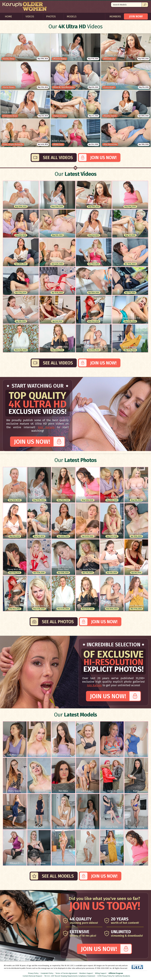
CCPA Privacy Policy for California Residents (114, 976)
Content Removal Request (32, 976)
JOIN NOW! (136, 16)
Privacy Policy (33, 973)
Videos (30, 16)
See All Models (58, 876)
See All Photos (58, 622)
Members (115, 16)
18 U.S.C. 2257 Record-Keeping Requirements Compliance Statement (70, 976)
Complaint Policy (47, 973)
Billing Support (101, 973)
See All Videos (58, 158)
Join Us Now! (103, 158)
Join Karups (46, 427)
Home (8, 16)
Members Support (86, 973)
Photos (51, 16)
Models (72, 16)
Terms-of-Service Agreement (66, 973)
